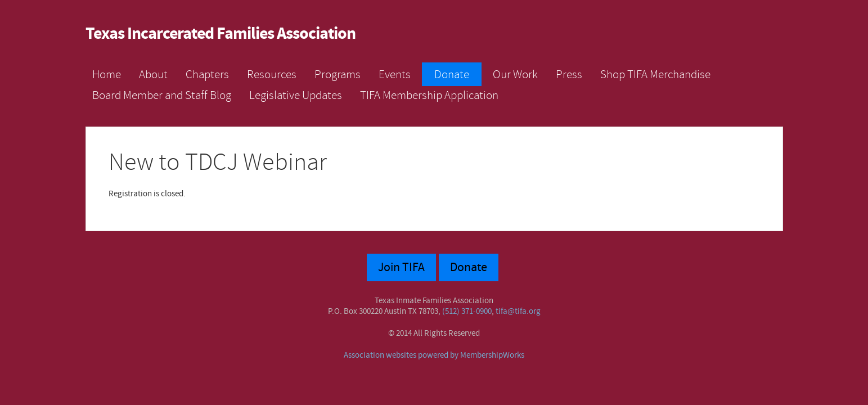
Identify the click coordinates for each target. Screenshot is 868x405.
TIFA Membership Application (429, 95)
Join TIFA (401, 267)
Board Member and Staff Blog (162, 95)
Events (395, 74)
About (153, 74)
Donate (452, 74)
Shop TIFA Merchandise (655, 74)
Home (107, 74)
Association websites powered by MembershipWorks (434, 355)
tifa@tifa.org (518, 311)
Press (569, 74)
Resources (272, 74)
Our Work (515, 74)
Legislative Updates (296, 95)
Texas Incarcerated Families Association (221, 34)
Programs (338, 74)
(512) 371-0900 (467, 311)
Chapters (207, 74)
